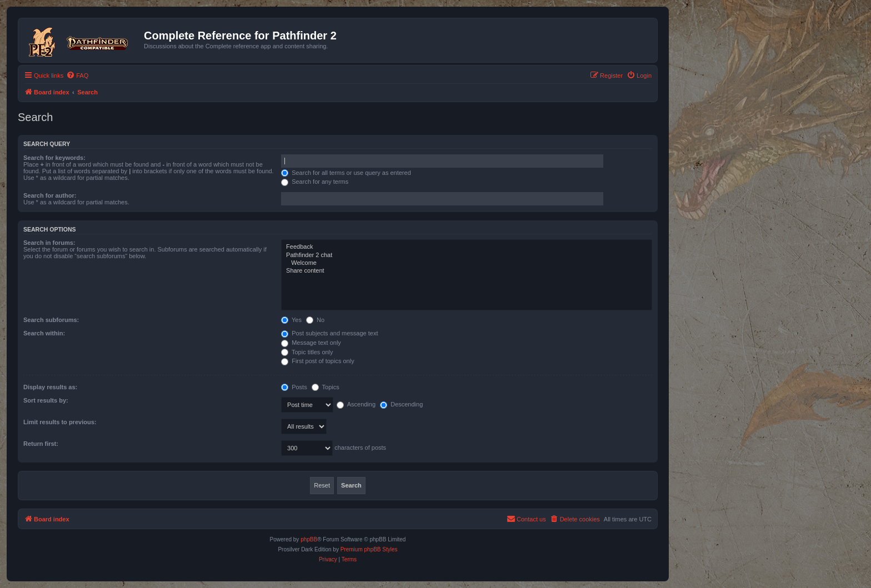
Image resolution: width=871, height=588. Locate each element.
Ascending (356, 404)
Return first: (41, 444)
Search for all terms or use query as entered (346, 173)
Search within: (44, 333)
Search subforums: (51, 320)
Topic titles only (307, 352)
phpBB (309, 539)
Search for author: (50, 195)
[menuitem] (77, 76)
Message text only (311, 343)
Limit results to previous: (60, 422)
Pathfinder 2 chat (467, 255)
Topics (326, 387)
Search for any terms (315, 182)
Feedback (467, 247)
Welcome (467, 263)
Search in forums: (49, 243)
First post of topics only (318, 361)
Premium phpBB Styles (369, 549)
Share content (467, 271)
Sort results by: (46, 400)
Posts (294, 387)
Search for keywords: (54, 158)
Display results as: (50, 387)
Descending (401, 404)
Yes (291, 320)
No (315, 320)
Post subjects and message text (329, 333)
